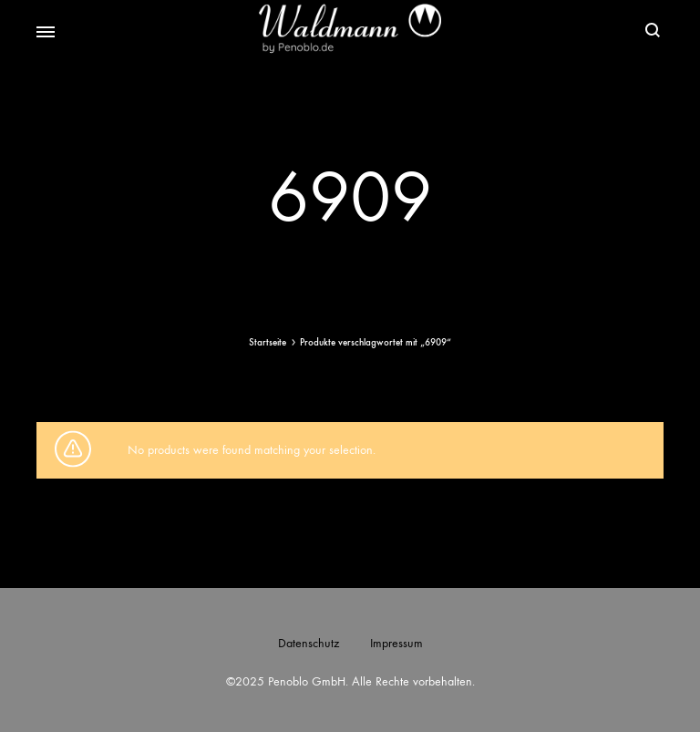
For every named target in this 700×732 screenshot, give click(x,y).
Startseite (268, 342)
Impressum (396, 643)
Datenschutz (309, 643)
